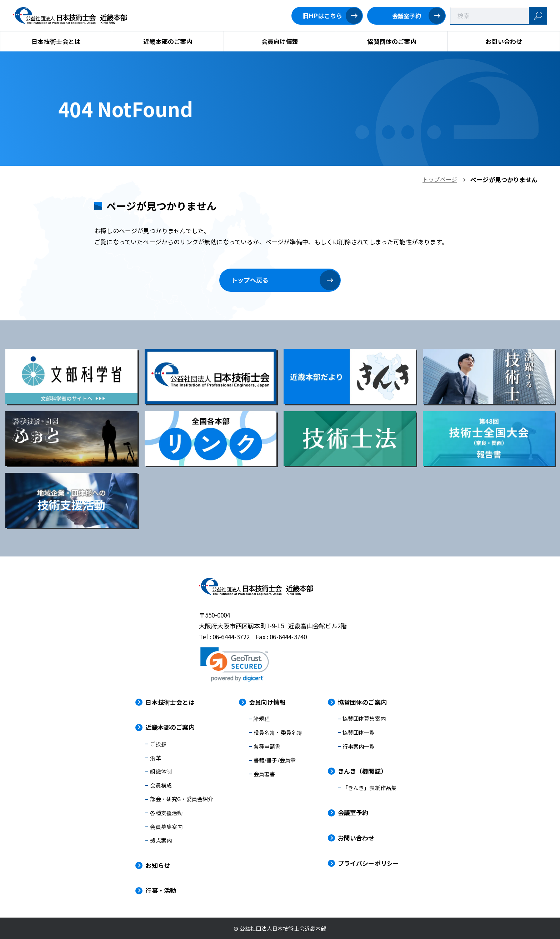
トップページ (440, 179)
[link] (235, 664)
